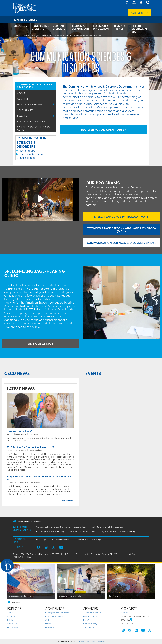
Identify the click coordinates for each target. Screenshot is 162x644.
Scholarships (25, 110)
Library (48, 624)
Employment (13, 627)
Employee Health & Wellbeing (87, 539)
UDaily (10, 620)
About (21, 93)
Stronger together (18, 431)
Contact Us (126, 613)
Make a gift (41, 539)
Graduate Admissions (55, 616)
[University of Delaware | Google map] (131, 620)
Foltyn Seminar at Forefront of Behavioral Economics (39, 476)
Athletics (11, 616)
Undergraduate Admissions (57, 613)
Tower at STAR (26, 150)
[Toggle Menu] (54, 104)
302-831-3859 (27, 157)
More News (68, 500)
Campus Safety (90, 624)
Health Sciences (25, 20)
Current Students (59, 27)
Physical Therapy (108, 531)
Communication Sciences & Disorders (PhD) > (122, 243)
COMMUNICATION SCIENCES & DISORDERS (34, 86)
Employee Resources (60, 539)
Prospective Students (40, 27)
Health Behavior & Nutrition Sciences (107, 527)
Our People (24, 99)
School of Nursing (128, 531)
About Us (21, 26)
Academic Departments (81, 27)
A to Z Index (89, 627)
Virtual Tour (12, 624)
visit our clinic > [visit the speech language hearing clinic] (40, 344)
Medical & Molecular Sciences (83, 531)
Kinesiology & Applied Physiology (51, 531)
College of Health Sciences (42, 36)
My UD (86, 620)
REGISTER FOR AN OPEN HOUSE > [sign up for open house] (104, 130)
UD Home (16, 36)
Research (23, 116)
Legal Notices (90, 642)
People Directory (91, 616)
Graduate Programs (30, 104)
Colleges (26, 36)
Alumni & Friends (120, 27)
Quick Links (137, 13)
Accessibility (101, 642)
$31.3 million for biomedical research (29, 447)
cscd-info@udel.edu (31, 154)
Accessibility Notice (92, 613)
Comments (81, 642)
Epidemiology (80, 527)
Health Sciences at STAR (139, 29)
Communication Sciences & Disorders (88, 36)
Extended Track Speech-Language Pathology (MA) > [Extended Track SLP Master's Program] (122, 230)
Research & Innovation (101, 27)
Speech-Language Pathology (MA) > (121, 217)
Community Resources (31, 121)
